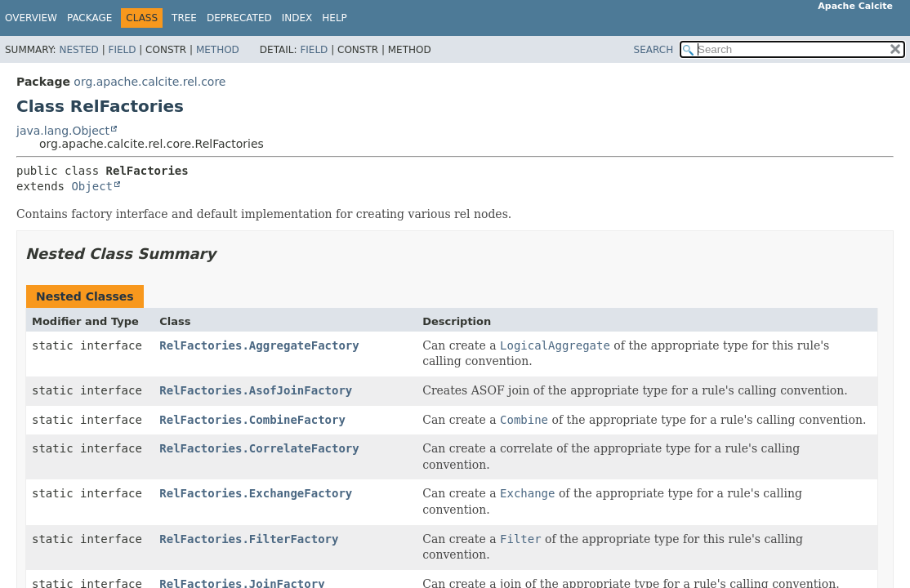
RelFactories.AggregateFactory (259, 345)
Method (218, 50)
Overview (31, 18)
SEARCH (654, 50)
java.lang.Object (63, 131)
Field (122, 50)
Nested (78, 50)
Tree (184, 18)
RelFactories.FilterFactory (249, 539)
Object (92, 186)
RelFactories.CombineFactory (252, 420)
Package (89, 18)
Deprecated (239, 18)
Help (335, 18)
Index (297, 18)
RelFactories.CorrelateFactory (259, 448)
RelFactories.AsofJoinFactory (256, 390)
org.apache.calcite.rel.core (149, 82)
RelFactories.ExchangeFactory (256, 493)
